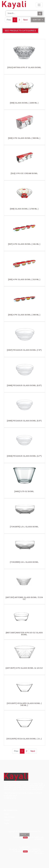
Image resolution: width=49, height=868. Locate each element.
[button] (38, 20)
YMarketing (36, 849)
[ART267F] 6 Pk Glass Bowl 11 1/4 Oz (24, 668)
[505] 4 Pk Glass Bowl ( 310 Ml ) (24, 279)
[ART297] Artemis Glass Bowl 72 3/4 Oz (24, 598)
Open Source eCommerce (39, 838)
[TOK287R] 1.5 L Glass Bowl (24, 527)
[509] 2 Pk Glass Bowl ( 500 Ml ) (24, 138)
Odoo (25, 837)
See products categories (20, 31)
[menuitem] (7, 814)
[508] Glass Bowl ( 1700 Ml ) (24, 209)
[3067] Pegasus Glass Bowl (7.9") (24, 350)
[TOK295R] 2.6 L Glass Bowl (24, 562)
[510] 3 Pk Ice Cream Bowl (24, 173)
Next (25, 20)
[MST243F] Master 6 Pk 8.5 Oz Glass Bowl (24, 634)
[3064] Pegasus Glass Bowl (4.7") (24, 456)
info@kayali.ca (10, 798)
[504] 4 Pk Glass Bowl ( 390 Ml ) (24, 315)
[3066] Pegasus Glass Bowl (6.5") (24, 385)
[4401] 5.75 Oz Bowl (24, 491)
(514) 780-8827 (10, 796)
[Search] (40, 13)
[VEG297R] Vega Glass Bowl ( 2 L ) (24, 739)
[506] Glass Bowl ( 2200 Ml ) (24, 103)
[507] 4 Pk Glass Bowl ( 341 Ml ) (24, 244)
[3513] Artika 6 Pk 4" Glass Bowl (24, 67)
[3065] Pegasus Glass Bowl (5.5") (24, 421)
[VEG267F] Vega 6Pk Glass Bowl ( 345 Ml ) (24, 704)
